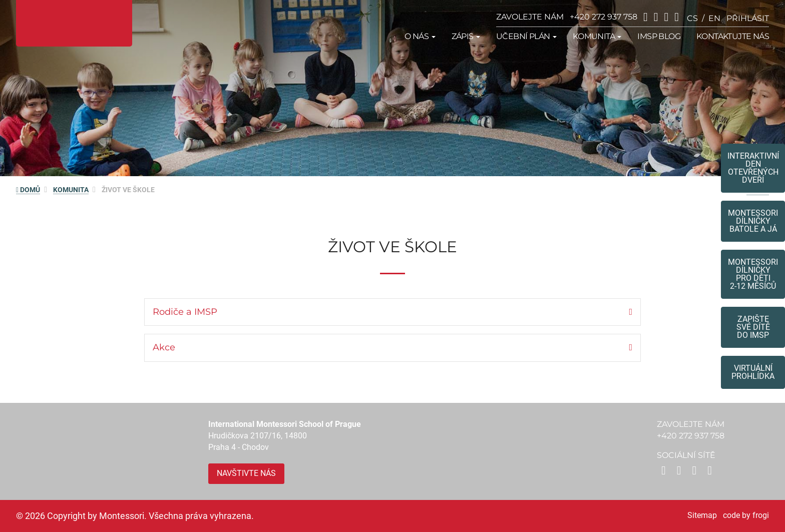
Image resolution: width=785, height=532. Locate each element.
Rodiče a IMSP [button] (185, 312)
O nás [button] (420, 36)
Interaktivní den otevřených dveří (753, 168)
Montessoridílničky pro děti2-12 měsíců (753, 274)
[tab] (392, 312)
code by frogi (746, 515)
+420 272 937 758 (604, 17)
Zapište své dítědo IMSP (753, 327)
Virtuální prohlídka (753, 372)
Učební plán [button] (526, 36)
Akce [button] (164, 347)
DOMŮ (28, 190)
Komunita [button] (597, 36)
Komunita (71, 190)
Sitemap (702, 515)
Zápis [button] (466, 36)
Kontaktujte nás (733, 36)
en (714, 18)
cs (692, 18)
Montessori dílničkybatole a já (753, 221)
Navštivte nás (246, 473)
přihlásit (748, 18)
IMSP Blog (659, 36)
